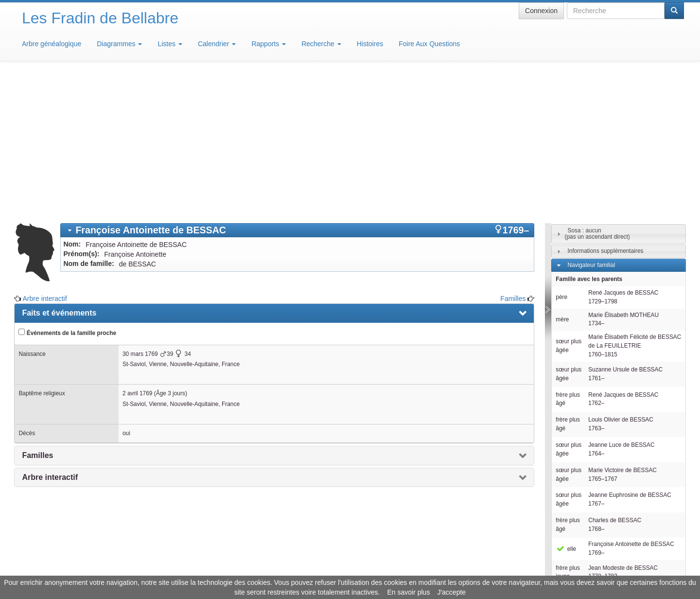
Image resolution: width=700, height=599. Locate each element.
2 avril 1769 (137, 250)
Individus (579, 489)
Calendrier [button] (217, 44)
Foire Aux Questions (429, 44)
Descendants (584, 475)
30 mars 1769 (140, 211)
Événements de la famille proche (67, 190)
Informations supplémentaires (605, 108)
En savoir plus (408, 592)
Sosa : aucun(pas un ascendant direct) (597, 91)
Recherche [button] (321, 44)
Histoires (370, 44)
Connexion (541, 11)
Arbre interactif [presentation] (50, 334)
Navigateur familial (591, 122)
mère (562, 176)
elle (566, 406)
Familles (513, 156)
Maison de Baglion (393, 570)
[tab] (297, 87)
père (561, 154)
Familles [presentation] (37, 312)
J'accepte (451, 592)
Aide (352, 570)
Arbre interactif (45, 156)
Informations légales (309, 570)
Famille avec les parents (589, 136)
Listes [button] (170, 44)
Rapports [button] (269, 44)
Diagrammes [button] (119, 44)
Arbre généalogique (52, 44)
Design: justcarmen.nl (655, 544)
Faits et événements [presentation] (59, 170)
